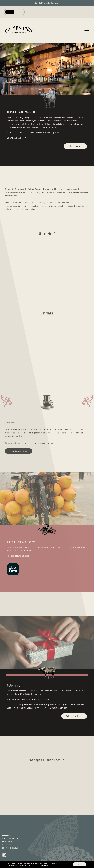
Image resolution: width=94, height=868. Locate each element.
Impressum (6, 856)
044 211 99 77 (8, 820)
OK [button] (79, 864)
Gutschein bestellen (74, 716)
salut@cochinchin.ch (10, 823)
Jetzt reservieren (75, 146)
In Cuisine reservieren (19, 454)
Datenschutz (17, 856)
